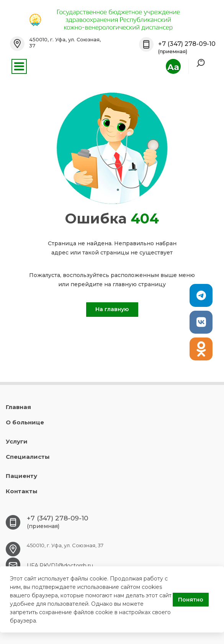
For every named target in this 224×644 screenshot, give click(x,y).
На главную (112, 309)
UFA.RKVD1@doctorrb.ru (60, 566)
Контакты (22, 491)
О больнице (25, 422)
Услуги (17, 441)
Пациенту (21, 476)
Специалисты (28, 457)
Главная (18, 407)
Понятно (191, 600)
